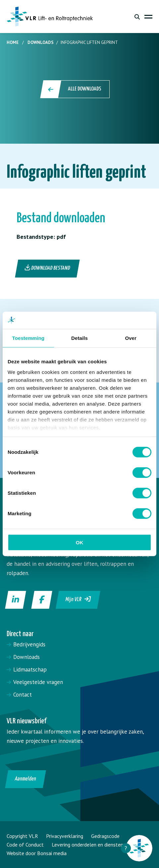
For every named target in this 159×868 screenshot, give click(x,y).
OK (80, 542)
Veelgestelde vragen (38, 682)
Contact (23, 695)
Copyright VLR (22, 836)
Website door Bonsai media (37, 853)
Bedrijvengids (29, 644)
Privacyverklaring (65, 836)
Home (13, 42)
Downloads (41, 42)
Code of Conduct (25, 845)
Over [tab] (131, 338)
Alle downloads (75, 89)
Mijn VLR (78, 599)
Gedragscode (105, 836)
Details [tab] (79, 338)
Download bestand (48, 268)
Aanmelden (26, 779)
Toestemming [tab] (28, 338)
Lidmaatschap (30, 669)
